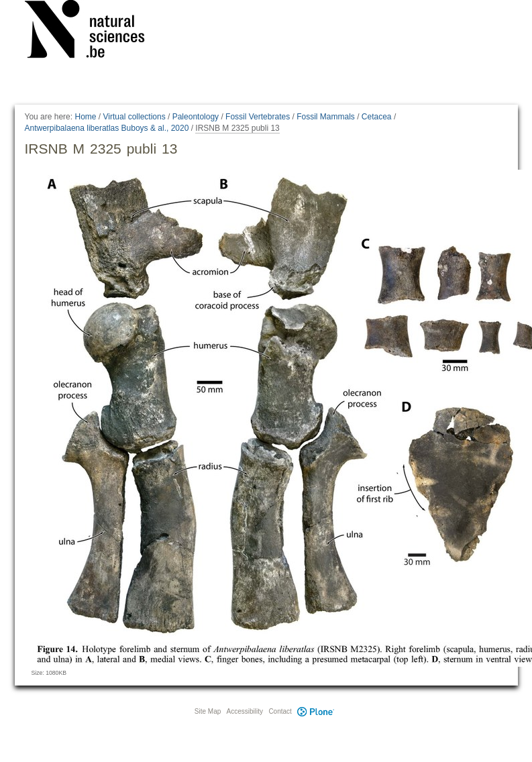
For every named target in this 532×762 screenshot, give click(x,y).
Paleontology (196, 117)
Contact (280, 711)
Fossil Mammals (326, 117)
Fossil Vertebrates (258, 117)
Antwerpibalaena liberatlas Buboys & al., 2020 (107, 128)
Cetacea (377, 117)
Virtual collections (135, 117)
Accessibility (245, 711)
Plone (316, 711)
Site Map (208, 711)
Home (85, 117)
